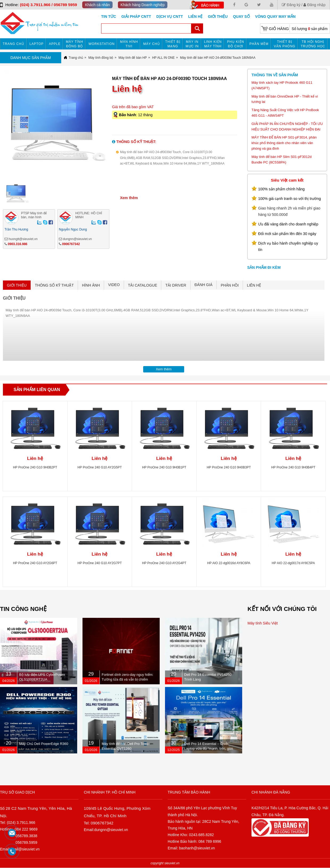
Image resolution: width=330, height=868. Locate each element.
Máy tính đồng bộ (75, 44)
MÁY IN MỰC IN (192, 44)
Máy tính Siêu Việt (263, 623)
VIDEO (114, 285)
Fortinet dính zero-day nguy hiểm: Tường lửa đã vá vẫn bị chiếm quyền (127, 679)
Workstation (102, 44)
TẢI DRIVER (176, 285)
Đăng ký (291, 5)
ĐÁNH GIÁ (204, 285)
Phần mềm (259, 44)
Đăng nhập (314, 5)
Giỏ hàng (279, 29)
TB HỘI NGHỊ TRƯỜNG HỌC (313, 44)
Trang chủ (13, 44)
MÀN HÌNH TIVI (129, 44)
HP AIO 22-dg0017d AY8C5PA (293, 563)
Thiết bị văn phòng (285, 44)
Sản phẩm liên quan (37, 390)
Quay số (241, 16)
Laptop (37, 44)
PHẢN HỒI (230, 285)
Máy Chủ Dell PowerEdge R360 (44, 744)
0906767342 (71, 244)
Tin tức (109, 16)
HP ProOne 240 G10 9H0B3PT (229, 467)
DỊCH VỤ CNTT (170, 16)
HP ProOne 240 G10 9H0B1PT (164, 467)
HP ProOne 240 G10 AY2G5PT (100, 467)
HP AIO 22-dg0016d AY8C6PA (229, 563)
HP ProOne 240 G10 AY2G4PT (164, 563)
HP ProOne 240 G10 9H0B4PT (293, 467)
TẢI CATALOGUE (143, 285)
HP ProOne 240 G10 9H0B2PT (35, 467)
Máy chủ (151, 44)
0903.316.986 (17, 244)
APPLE (55, 44)
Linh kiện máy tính (213, 44)
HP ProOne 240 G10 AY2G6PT (35, 563)
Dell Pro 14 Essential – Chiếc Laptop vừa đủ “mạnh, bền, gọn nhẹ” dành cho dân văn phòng (209, 749)
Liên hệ (195, 16)
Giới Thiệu (218, 16)
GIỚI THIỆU (17, 285)
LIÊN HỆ (254, 285)
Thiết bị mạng (173, 44)
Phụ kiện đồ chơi (236, 44)
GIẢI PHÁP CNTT (136, 16)
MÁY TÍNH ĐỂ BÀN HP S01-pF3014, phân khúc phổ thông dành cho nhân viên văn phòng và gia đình (284, 143)
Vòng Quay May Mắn (275, 16)
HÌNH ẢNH (91, 285)
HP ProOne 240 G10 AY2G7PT (100, 563)
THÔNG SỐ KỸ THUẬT (54, 285)
